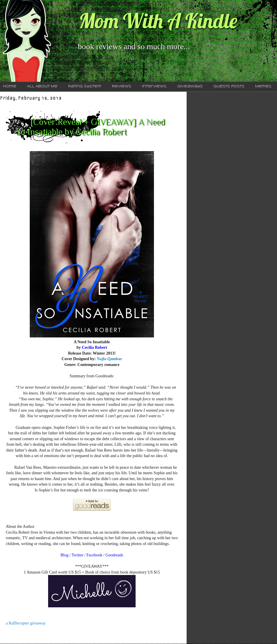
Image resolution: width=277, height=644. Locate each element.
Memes (263, 86)
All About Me (42, 86)
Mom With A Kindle (158, 21)
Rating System (85, 86)
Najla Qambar (109, 359)
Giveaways (190, 86)
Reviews (122, 86)
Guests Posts (229, 86)
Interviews (154, 86)
